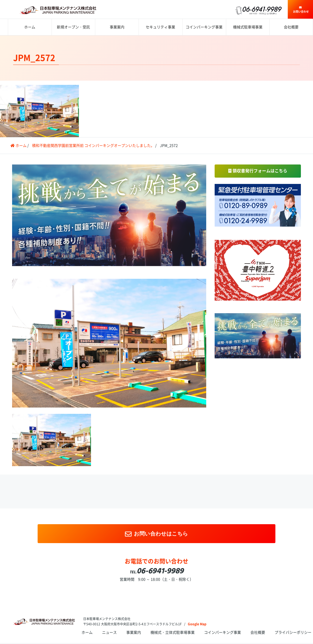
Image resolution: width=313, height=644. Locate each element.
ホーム (30, 27)
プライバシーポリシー (293, 632)
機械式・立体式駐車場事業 (173, 632)
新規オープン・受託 (73, 27)
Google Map (197, 624)
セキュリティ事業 (160, 27)
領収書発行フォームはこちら (258, 171)
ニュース (109, 632)
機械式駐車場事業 (248, 27)
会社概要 (291, 27)
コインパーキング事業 (204, 27)
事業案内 (117, 27)
